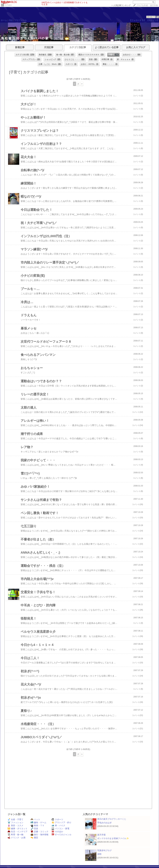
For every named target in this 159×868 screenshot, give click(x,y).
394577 (151, 17)
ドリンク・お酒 (17, 838)
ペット (35, 819)
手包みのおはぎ (104, 823)
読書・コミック (40, 832)
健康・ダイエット (18, 829)
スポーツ (57, 819)
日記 (11, 20)
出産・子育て (15, 819)
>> (121, 5)
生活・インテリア (18, 832)
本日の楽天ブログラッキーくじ (112, 819)
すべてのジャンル (61, 835)
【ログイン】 (153, 20)
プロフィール (21, 20)
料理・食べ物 (15, 835)
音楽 (34, 829)
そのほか (8, 5)
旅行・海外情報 (40, 835)
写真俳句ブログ (104, 850)
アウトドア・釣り (61, 822)
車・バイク (58, 826)
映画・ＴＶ (37, 826)
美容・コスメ (15, 826)
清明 (99, 854)
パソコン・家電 (60, 829)
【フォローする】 (138, 20)
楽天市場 (154, 5)
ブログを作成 (142, 5)
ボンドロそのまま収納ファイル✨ (113, 838)
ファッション (15, 822)
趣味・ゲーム (38, 822)
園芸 (34, 838)
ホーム (4, 20)
